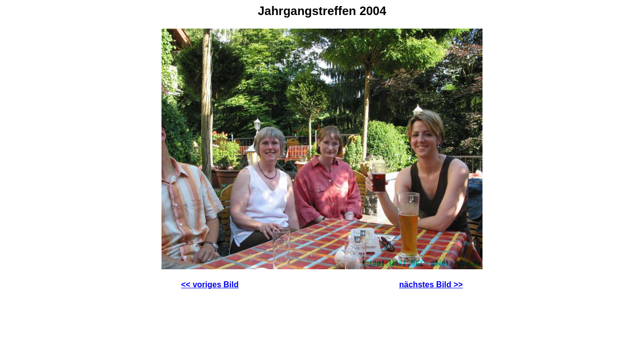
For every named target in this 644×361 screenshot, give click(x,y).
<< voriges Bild (210, 285)
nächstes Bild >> (431, 285)
